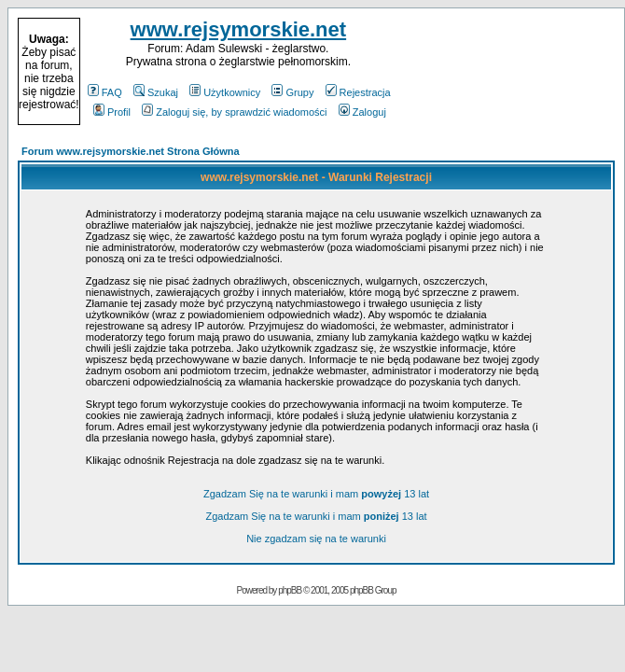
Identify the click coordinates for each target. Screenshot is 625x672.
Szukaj (156, 92)
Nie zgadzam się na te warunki (316, 539)
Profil (112, 112)
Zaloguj (362, 112)
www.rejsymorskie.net (239, 29)
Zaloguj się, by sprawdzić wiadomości (234, 112)
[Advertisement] (506, 72)
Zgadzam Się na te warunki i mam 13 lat (316, 494)
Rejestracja (358, 92)
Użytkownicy (225, 92)
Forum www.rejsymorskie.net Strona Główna (131, 151)
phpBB (290, 590)
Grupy (292, 92)
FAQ (105, 92)
